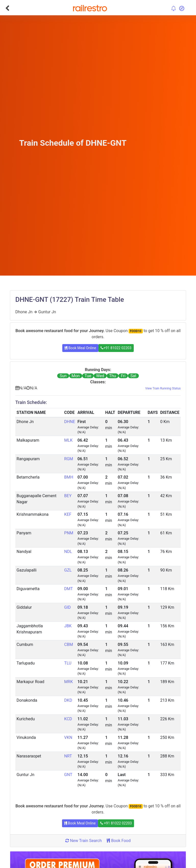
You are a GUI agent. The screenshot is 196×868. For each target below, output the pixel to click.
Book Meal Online (80, 348)
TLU (68, 663)
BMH (69, 477)
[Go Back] (7, 8)
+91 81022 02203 (116, 348)
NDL (68, 552)
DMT (69, 589)
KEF (68, 514)
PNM (69, 533)
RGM (69, 459)
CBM (69, 645)
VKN (68, 737)
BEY (68, 496)
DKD (68, 700)
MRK (69, 682)
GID (68, 607)
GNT (68, 775)
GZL (68, 570)
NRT (68, 756)
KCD (68, 719)
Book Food (119, 841)
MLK (69, 440)
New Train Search (83, 841)
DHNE (70, 422)
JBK (68, 626)
